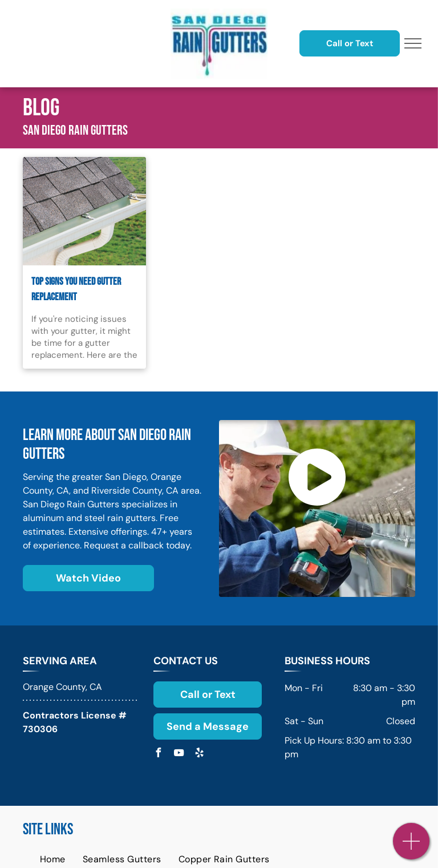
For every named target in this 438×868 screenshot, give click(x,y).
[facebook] (158, 754)
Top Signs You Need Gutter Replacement (76, 289)
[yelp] (199, 754)
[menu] (413, 43)
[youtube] (179, 754)
